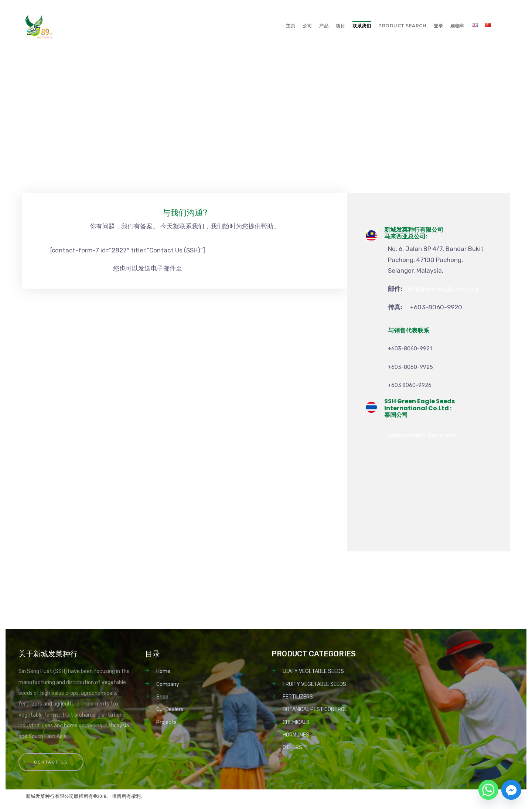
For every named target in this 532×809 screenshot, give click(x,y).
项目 (340, 26)
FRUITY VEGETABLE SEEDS (314, 684)
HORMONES (296, 735)
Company (168, 684)
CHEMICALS (296, 722)
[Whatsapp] (488, 790)
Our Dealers (170, 709)
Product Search (402, 26)
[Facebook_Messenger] (511, 790)
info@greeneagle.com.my (219, 268)
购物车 (457, 26)
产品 (324, 26)
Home (163, 671)
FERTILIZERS (298, 697)
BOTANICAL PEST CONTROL (315, 709)
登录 (438, 26)
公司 (307, 26)
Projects (166, 722)
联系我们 (362, 26)
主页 (291, 26)
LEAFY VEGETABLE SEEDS (313, 671)
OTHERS (292, 747)
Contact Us (51, 762)
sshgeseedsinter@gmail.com (422, 435)
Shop (162, 697)
